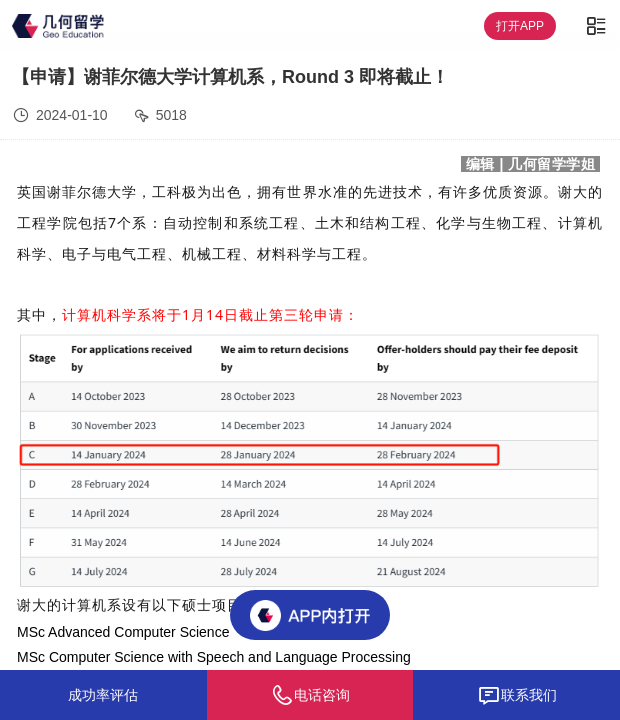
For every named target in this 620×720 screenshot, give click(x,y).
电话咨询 (310, 695)
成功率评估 (103, 695)
